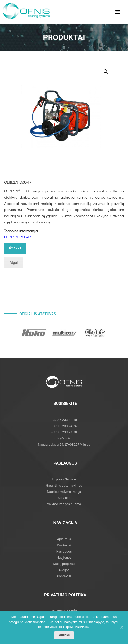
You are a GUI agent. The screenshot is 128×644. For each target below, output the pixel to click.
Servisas (64, 498)
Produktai (64, 545)
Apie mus (64, 539)
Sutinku (64, 635)
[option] (34, 333)
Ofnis (30, 13)
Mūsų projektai (64, 564)
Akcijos (64, 570)
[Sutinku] (122, 627)
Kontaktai (64, 576)
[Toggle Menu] (118, 12)
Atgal (14, 262)
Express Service (64, 479)
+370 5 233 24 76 (64, 426)
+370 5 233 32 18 (64, 420)
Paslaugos (64, 551)
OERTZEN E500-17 (18, 237)
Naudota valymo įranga (64, 492)
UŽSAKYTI (15, 248)
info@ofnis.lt (64, 438)
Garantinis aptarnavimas (64, 485)
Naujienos (64, 558)
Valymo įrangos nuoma (64, 504)
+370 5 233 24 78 (64, 432)
